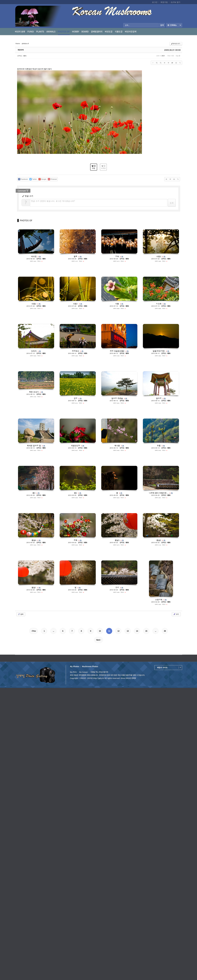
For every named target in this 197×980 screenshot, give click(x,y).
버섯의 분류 (20, 32)
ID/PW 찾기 (176, 2)
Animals (51, 32)
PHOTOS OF (26, 220)
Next (98, 640)
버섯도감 (109, 32)
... (53, 631)
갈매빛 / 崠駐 (22, 56)
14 (137, 631)
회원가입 (164, 2)
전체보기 (174, 25)
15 (146, 631)
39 (165, 631)
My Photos (75, 666)
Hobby (76, 32)
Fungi (31, 32)
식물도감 (119, 32)
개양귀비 (21, 50)
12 (118, 631)
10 (100, 631)
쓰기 (176, 614)
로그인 (155, 2)
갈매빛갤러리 (97, 32)
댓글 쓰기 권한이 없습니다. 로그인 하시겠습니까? (53, 201)
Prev (34, 631)
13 (128, 631)
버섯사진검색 (131, 32)
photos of (64, 33)
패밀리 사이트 (162, 667)
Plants (40, 32)
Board (85, 32)
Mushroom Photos (90, 666)
